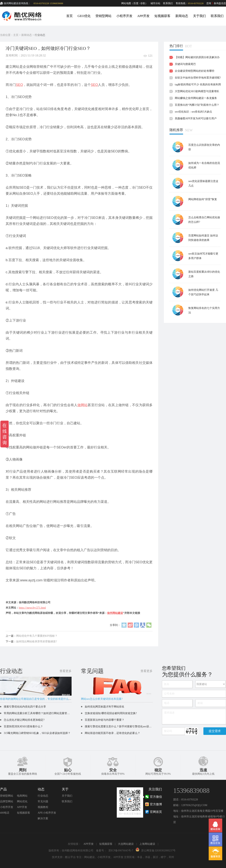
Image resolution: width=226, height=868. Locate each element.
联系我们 (168, 3)
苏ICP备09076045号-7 (121, 851)
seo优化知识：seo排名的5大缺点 (193, 112)
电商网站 (22, 796)
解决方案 (43, 818)
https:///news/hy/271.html (32, 608)
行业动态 (40, 35)
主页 (16, 35)
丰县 (140, 857)
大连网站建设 (126, 844)
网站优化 (22, 801)
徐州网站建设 (115, 613)
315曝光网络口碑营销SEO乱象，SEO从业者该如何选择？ (37, 733)
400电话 (5, 813)
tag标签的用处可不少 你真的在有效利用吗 (198, 86)
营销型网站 (103, 16)
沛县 (148, 857)
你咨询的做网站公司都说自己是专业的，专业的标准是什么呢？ (37, 699)
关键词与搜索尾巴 (185, 64)
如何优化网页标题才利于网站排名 (105, 707)
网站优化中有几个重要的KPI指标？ (37, 636)
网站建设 (89, 857)
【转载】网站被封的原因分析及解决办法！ (197, 58)
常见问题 (43, 801)
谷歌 (143, 3)
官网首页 (156, 812)
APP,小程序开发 (47, 813)
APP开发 (143, 16)
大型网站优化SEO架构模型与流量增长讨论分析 (197, 92)
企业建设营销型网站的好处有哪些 (195, 71)
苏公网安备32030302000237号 (158, 851)
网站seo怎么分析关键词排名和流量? (102, 699)
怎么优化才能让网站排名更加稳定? (24, 720)
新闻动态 (182, 16)
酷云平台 (70, 857)
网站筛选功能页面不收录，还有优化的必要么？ (112, 733)
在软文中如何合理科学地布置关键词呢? (198, 78)
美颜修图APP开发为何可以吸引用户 (196, 118)
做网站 (82, 405)
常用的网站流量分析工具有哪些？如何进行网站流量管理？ (38, 713)
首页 (69, 16)
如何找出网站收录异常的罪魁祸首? (37, 642)
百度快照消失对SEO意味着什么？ (23, 726)
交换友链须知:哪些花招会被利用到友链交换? (111, 713)
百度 (136, 3)
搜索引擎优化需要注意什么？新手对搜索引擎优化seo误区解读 (121, 726)
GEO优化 (84, 16)
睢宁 (163, 857)
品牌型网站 (7, 801)
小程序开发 (124, 16)
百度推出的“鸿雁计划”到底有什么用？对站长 (197, 106)
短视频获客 (162, 16)
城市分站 (155, 3)
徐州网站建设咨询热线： (17, 3)
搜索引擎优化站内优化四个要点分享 (25, 707)
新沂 (156, 857)
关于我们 (199, 16)
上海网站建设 (147, 844)
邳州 (171, 857)
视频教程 (43, 807)
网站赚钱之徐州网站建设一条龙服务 (196, 98)
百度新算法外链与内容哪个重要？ (105, 720)
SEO (19, 85)
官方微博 (156, 804)
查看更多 (66, 671)
